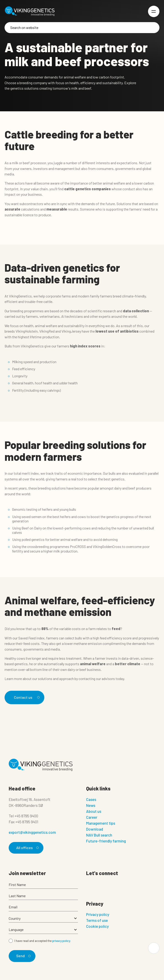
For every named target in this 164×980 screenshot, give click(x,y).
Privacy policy (98, 914)
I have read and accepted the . (43, 941)
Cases (91, 799)
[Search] (82, 28)
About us (94, 811)
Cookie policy (97, 926)
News (91, 805)
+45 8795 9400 (26, 816)
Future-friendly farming (106, 841)
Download (95, 829)
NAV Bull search (99, 835)
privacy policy (61, 941)
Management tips (101, 823)
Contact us (26, 697)
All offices (27, 848)
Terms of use (97, 920)
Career (92, 817)
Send (23, 956)
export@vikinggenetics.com (32, 832)
